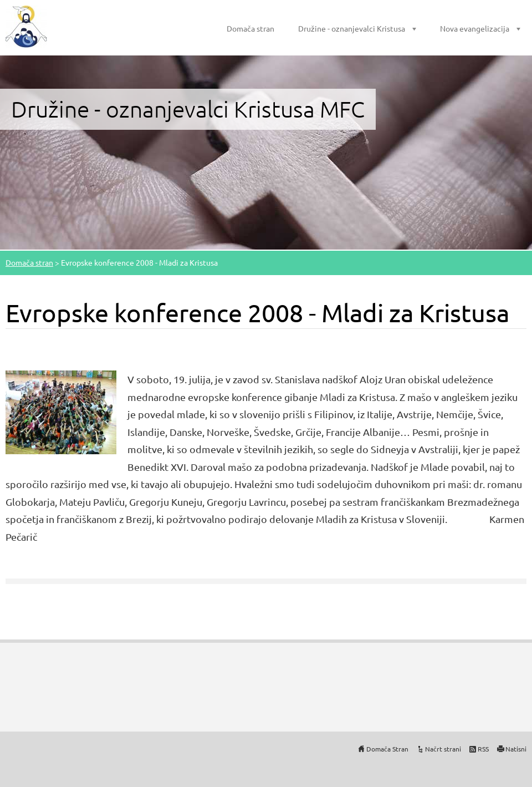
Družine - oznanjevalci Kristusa (352, 28)
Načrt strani (443, 749)
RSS (483, 749)
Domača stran (250, 28)
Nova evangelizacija (475, 28)
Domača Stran (387, 749)
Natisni (516, 749)
